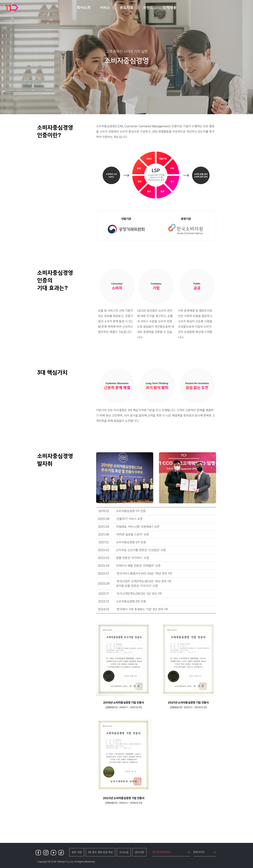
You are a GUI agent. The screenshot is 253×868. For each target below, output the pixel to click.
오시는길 (124, 852)
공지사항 (139, 852)
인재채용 (170, 7)
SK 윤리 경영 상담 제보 (100, 852)
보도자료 (127, 7)
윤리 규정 (77, 852)
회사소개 (84, 7)
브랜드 (148, 7)
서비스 (105, 7)
